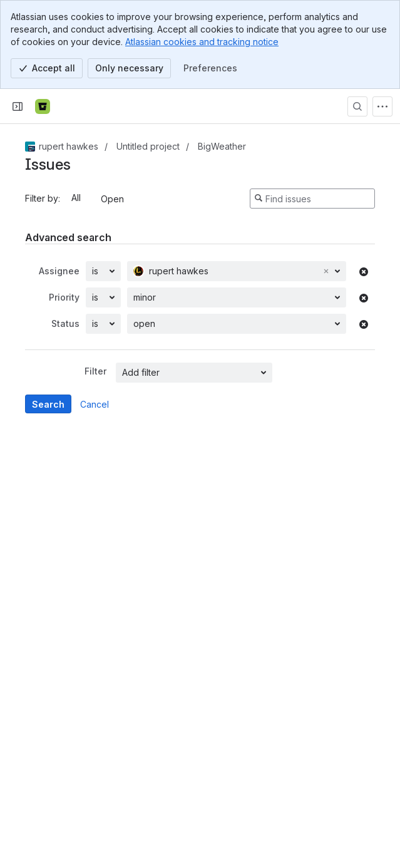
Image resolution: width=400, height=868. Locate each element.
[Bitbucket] (43, 106)
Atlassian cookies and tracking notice (202, 42)
